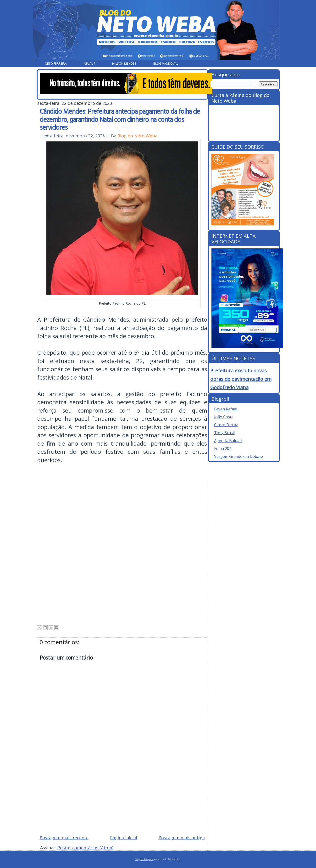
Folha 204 (223, 448)
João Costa (224, 417)
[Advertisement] (122, 797)
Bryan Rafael (226, 409)
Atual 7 (89, 63)
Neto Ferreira (56, 63)
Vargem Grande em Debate (238, 456)
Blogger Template (144, 859)
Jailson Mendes (124, 63)
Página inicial (124, 838)
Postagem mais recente (64, 838)
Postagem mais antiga (182, 838)
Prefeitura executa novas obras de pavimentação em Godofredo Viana (241, 379)
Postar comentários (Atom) (85, 848)
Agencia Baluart (228, 441)
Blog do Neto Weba (137, 136)
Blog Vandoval (166, 63)
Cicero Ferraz (226, 425)
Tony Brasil (224, 433)
